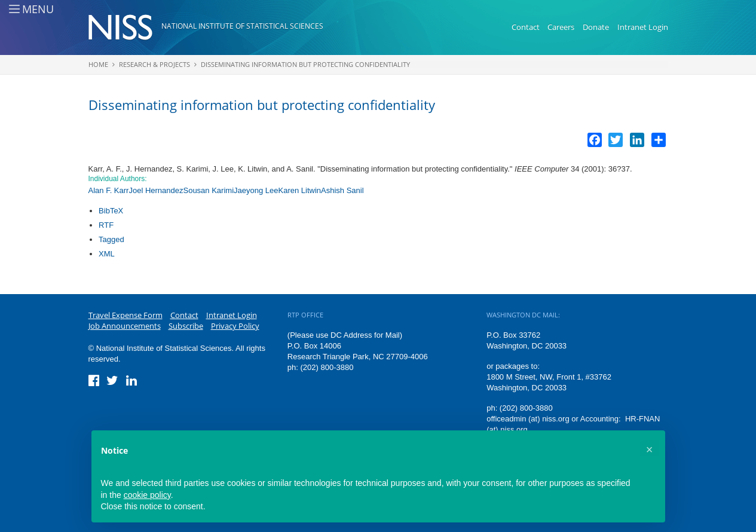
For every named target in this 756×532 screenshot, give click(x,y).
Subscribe (186, 326)
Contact (526, 27)
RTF (106, 225)
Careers (561, 27)
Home (98, 64)
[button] (650, 450)
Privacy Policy (235, 326)
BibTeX (111, 211)
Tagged (111, 239)
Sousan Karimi (208, 190)
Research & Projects (154, 64)
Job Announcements (125, 326)
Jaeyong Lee (256, 190)
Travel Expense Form (126, 315)
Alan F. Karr (109, 190)
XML (107, 254)
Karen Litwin (299, 190)
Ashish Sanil (342, 190)
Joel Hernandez (156, 190)
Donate (596, 27)
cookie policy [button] (147, 495)
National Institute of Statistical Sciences (242, 26)
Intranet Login (643, 27)
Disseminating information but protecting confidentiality (305, 64)
